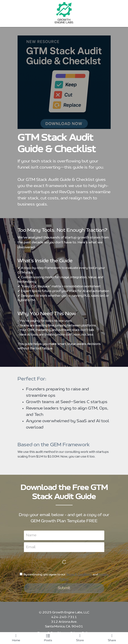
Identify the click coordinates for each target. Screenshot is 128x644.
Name (31, 535)
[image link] (64, 13)
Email (31, 547)
